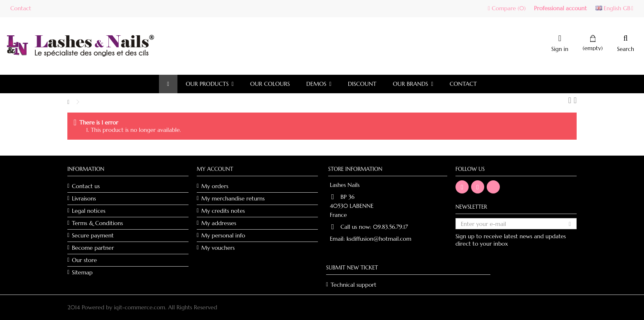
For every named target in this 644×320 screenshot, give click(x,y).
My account (215, 169)
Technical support (353, 285)
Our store (84, 260)
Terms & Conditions (97, 223)
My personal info (223, 235)
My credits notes (223, 211)
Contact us (86, 186)
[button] (210, 84)
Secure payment (93, 235)
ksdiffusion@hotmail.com (379, 239)
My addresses (219, 223)
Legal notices (89, 211)
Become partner (93, 248)
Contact (21, 8)
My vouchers (218, 248)
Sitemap (82, 272)
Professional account (560, 8)
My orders (215, 186)
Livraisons (84, 198)
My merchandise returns (233, 198)
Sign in (560, 48)
